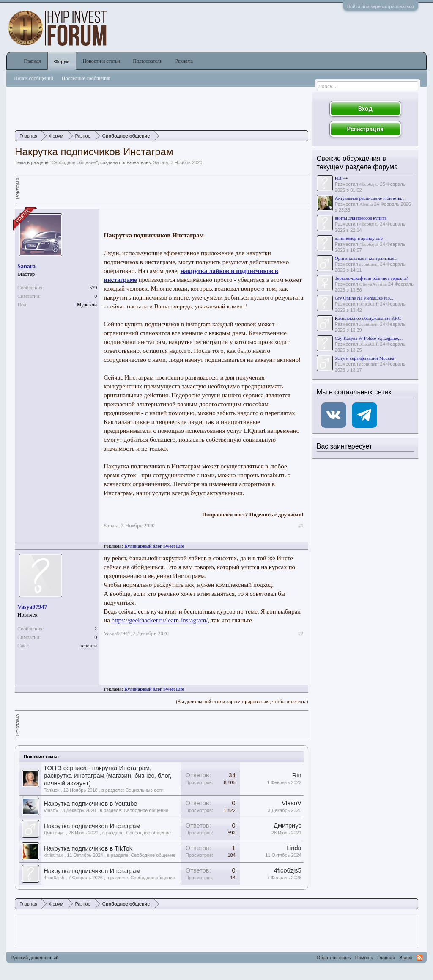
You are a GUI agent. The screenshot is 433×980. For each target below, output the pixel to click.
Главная (32, 61)
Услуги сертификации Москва (364, 358)
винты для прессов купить (361, 218)
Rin (297, 775)
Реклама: (113, 546)
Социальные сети (145, 790)
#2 (301, 633)
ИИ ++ (341, 178)
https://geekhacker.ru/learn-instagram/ (160, 620)
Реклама (184, 61)
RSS (419, 958)
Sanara (160, 162)
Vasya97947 (32, 607)
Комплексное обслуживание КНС (368, 318)
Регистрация (365, 129)
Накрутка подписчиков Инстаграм (92, 826)
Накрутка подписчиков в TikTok (88, 848)
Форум (62, 61)
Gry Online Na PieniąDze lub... (364, 298)
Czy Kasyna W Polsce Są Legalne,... (369, 338)
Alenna (366, 204)
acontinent (369, 264)
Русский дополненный (34, 958)
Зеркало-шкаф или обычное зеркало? (371, 278)
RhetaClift (369, 304)
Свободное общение (74, 162)
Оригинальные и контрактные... (366, 258)
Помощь (364, 958)
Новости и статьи (101, 61)
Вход (365, 109)
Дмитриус (54, 833)
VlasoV (51, 810)
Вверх (406, 958)
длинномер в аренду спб (359, 238)
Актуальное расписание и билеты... (370, 198)
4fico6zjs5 (54, 878)
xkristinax (53, 855)
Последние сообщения (86, 78)
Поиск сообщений (34, 78)
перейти (88, 646)
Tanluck (51, 790)
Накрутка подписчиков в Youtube (90, 804)
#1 (301, 525)
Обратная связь (334, 958)
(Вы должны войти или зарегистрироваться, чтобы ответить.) (242, 702)
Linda (294, 848)
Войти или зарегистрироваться (381, 6)
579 (93, 288)
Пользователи (148, 61)
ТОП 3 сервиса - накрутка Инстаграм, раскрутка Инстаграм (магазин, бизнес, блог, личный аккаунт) (107, 776)
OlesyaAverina (373, 284)
